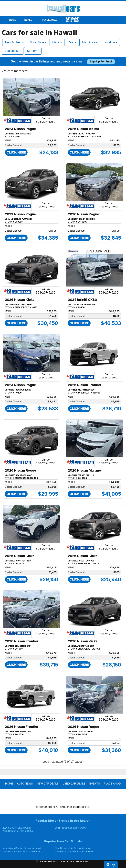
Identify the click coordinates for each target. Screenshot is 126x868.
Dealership (13, 51)
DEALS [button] (29, 20)
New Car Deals (48, 784)
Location (110, 42)
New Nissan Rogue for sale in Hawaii (74, 852)
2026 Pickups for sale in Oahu (70, 828)
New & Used (14, 42)
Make (57, 42)
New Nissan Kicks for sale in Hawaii (73, 848)
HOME (13, 20)
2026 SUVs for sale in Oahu (17, 828)
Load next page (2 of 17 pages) (63, 762)
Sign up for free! (101, 62)
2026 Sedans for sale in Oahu (18, 831)
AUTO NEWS (25, 784)
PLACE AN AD (50, 20)
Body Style (38, 42)
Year (72, 42)
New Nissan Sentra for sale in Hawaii (21, 852)
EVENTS (95, 784)
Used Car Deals (74, 784)
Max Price (90, 42)
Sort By (33, 51)
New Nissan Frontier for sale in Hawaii (22, 848)
